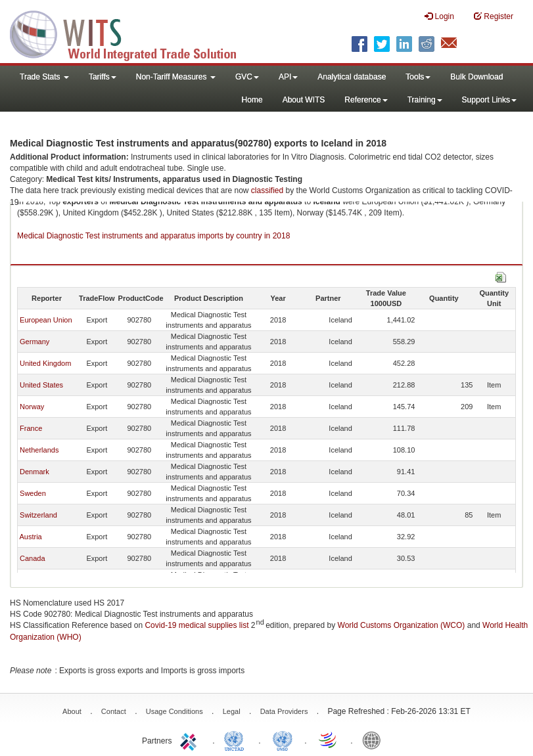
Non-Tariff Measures (176, 77)
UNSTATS (283, 740)
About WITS (304, 100)
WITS (131, 33)
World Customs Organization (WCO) (402, 625)
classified (267, 190)
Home (252, 100)
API (288, 77)
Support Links (489, 100)
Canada (33, 558)
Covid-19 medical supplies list (197, 625)
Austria (30, 537)
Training (425, 100)
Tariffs (103, 77)
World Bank (375, 740)
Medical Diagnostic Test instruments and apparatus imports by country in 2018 (153, 236)
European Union (46, 320)
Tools (418, 77)
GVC (247, 77)
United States (41, 385)
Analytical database (352, 77)
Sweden (33, 493)
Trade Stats (44, 77)
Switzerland (38, 515)
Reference (366, 100)
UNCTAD (237, 740)
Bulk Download (476, 77)
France (31, 428)
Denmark (35, 472)
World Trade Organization (329, 740)
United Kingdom (45, 363)
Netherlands (39, 450)
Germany (35, 342)
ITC (191, 740)
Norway (32, 407)
